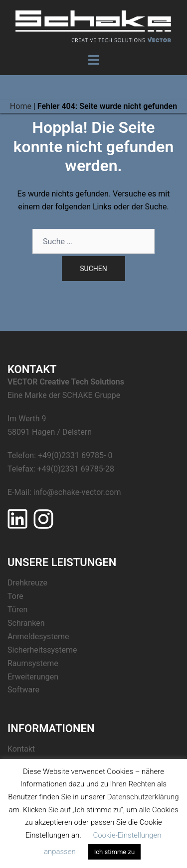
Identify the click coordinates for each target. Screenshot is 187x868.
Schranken (26, 623)
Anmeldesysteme (38, 636)
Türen (17, 610)
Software (23, 690)
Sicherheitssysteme (42, 650)
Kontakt (21, 749)
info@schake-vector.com (77, 492)
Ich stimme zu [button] (114, 852)
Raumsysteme (33, 663)
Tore (15, 596)
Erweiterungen (33, 677)
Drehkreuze (27, 583)
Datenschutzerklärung (143, 797)
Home (21, 106)
